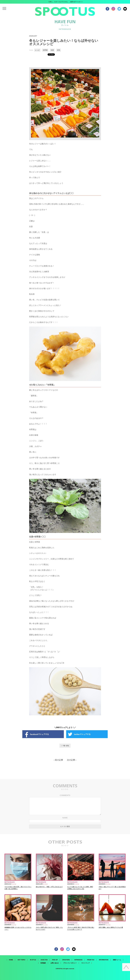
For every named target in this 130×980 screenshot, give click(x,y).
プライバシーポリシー (70, 963)
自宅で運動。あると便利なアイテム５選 (111, 927)
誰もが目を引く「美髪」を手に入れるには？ (49, 887)
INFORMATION (104, 960)
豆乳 (59, 50)
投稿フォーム (117, 960)
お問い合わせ (55, 963)
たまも (14, 884)
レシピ (37, 50)
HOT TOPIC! (21, 960)
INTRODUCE (78, 960)
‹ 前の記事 (58, 760)
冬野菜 (45, 50)
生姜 (52, 50)
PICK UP (55, 960)
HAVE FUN (44, 960)
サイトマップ (85, 963)
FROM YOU (91, 960)
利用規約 (43, 963)
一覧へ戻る (66, 746)
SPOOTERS (66, 960)
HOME (11, 960)
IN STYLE (33, 960)
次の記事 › (72, 760)
